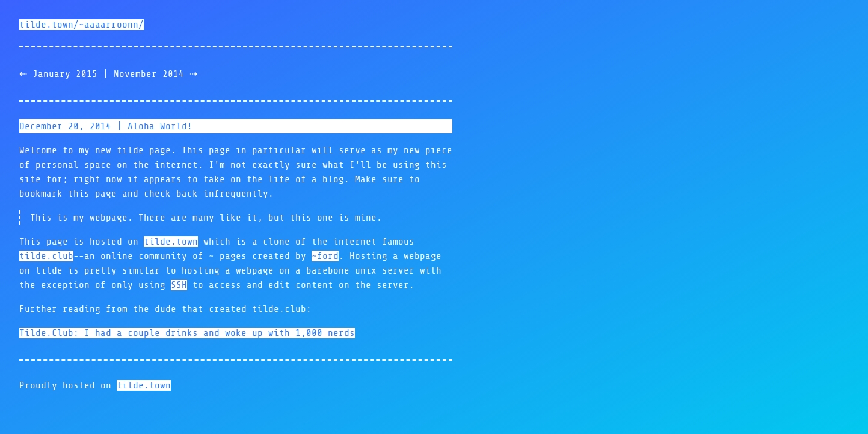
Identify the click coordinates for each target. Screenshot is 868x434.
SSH (179, 285)
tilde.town (171, 242)
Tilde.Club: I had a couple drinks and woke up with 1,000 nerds (187, 333)
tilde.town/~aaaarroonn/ (82, 25)
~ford (325, 256)
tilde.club (46, 256)
